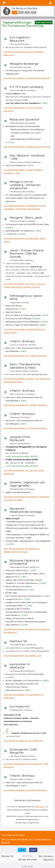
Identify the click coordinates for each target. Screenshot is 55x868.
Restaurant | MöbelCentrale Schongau (26, 510)
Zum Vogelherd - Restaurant (20, 39)
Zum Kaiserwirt (20, 707)
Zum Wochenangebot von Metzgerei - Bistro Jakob (25, 240)
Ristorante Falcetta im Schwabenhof (24, 562)
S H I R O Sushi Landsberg (26, 87)
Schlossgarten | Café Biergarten (23, 751)
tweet (22, 850)
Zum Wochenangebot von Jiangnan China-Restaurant (24, 472)
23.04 (15, 12)
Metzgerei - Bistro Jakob (26, 218)
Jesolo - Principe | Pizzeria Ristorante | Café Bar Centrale (27, 254)
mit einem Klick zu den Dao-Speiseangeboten (27, 374)
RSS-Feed (5, 856)
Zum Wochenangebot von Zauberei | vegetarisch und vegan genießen (27, 498)
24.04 (21, 12)
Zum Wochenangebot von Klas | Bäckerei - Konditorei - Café (24, 171)
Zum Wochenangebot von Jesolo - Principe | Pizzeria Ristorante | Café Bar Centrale (25, 285)
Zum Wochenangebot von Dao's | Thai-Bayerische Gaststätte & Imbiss (27, 380)
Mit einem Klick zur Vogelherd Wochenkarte (26, 47)
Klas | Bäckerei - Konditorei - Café (27, 157)
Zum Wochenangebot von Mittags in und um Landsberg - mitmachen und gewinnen (25, 207)
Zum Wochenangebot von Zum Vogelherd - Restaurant (24, 53)
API (12, 856)
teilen (33, 850)
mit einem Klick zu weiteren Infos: (21, 759)
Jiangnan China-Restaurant (20, 438)
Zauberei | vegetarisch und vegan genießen (27, 484)
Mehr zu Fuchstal (15, 835)
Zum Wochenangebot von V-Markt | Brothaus (25, 356)
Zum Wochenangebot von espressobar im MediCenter (23, 696)
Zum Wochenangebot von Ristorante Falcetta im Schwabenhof (27, 631)
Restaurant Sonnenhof (24, 120)
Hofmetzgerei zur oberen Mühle (26, 297)
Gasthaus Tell (18, 641)
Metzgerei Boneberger (24, 64)
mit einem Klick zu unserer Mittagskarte (24, 648)
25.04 (27, 12)
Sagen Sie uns (40, 807)
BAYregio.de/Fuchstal (27, 859)
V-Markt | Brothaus (22, 341)
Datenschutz (48, 859)
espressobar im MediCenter (20, 666)
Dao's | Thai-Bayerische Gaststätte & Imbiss (25, 366)
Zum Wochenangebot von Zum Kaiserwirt (24, 741)
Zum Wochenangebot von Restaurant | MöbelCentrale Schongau (22, 550)
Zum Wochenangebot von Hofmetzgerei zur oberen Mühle (24, 331)
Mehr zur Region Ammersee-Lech (17, 839)
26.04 (34, 12)
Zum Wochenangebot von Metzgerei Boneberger (27, 78)
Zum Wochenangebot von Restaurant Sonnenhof (27, 147)
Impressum (48, 856)
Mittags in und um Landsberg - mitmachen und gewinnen (25, 185)
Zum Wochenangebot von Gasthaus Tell (22, 656)
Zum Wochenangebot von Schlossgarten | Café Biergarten (26, 765)
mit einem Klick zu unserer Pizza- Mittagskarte (27, 651)
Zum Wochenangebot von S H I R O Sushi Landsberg (23, 109)
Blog (41, 856)
